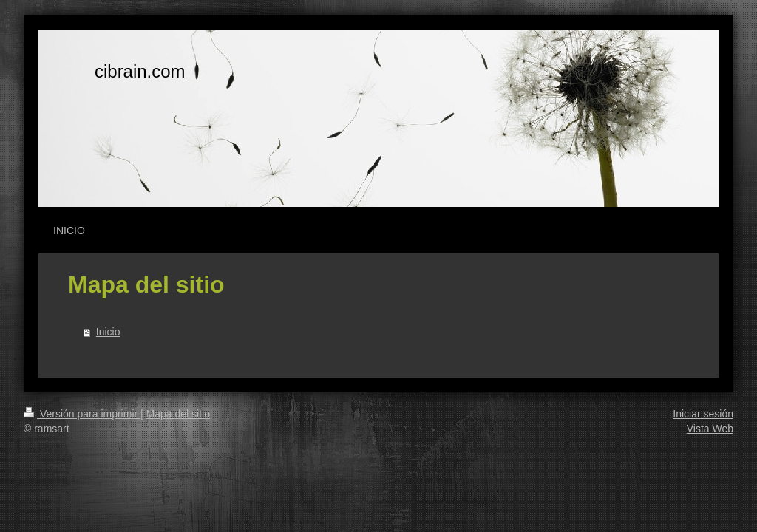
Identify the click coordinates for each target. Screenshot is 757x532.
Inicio (108, 332)
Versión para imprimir (82, 414)
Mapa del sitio (178, 414)
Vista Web (710, 429)
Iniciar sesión (703, 414)
